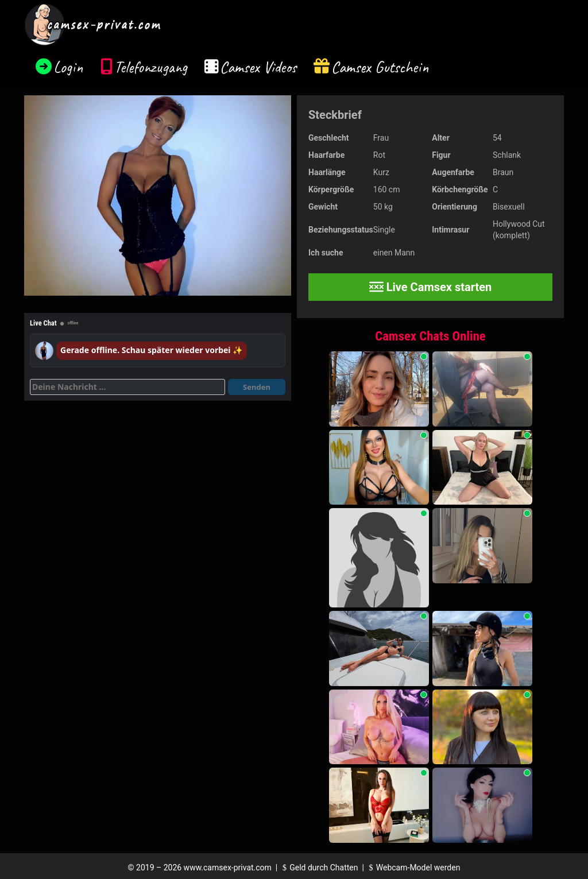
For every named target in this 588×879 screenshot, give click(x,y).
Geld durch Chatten (319, 868)
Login (68, 67)
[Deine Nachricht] (127, 387)
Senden (257, 387)
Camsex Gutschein (380, 67)
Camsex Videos (258, 67)
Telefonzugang (151, 67)
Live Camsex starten (431, 287)
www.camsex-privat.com (228, 868)
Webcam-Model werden (413, 868)
